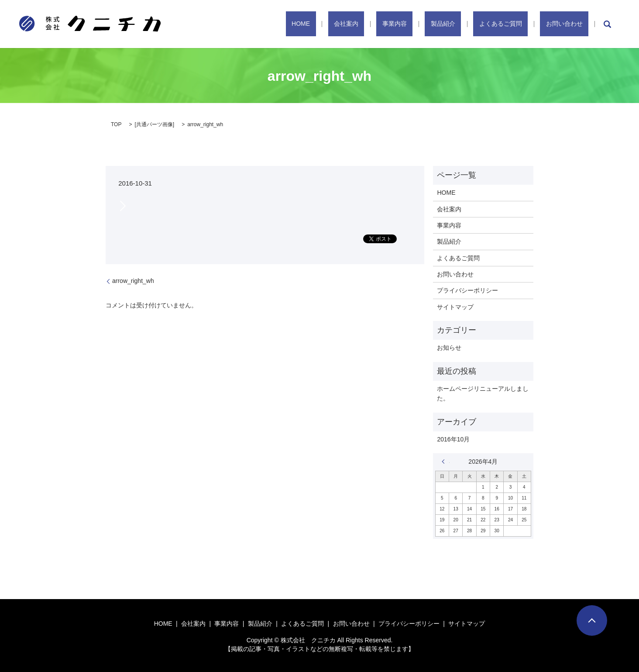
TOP (116, 124)
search (607, 24)
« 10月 (446, 462)
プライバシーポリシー (467, 290)
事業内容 (436, 24)
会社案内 (399, 24)
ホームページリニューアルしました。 (483, 393)
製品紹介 (472, 24)
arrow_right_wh (133, 281)
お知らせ (449, 348)
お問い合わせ (570, 24)
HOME (365, 24)
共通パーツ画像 (155, 124)
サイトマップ (455, 307)
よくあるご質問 (518, 24)
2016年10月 (453, 439)
